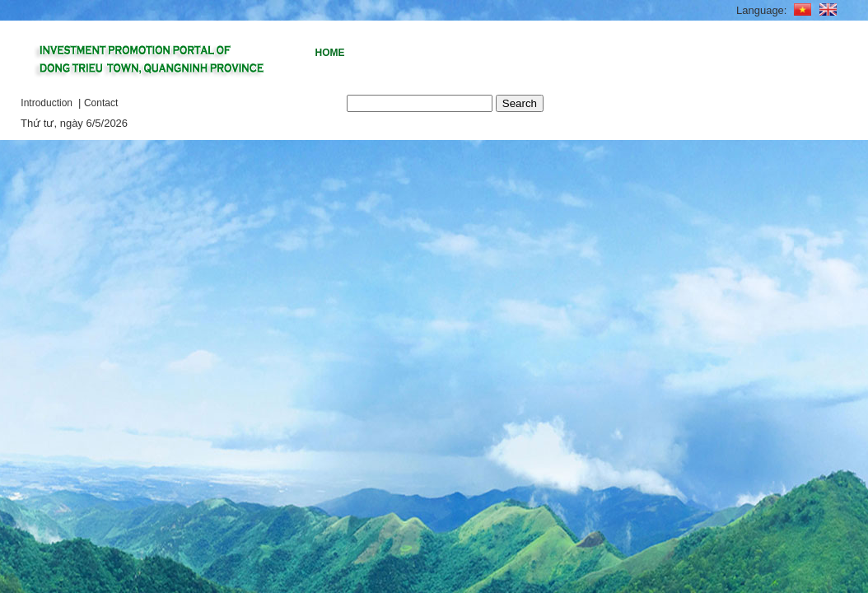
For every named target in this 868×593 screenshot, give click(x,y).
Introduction (48, 103)
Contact (101, 103)
